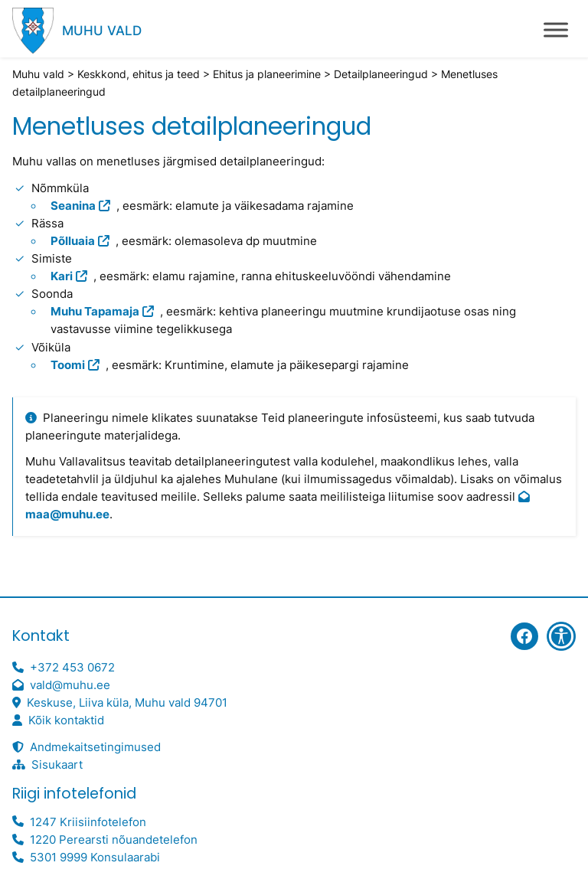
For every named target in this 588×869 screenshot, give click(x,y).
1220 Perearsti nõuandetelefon (114, 840)
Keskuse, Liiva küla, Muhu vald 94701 (127, 703)
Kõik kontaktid (66, 720)
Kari (62, 276)
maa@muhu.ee (67, 515)
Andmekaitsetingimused (95, 747)
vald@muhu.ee (70, 685)
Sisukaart (57, 765)
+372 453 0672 (72, 668)
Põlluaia (73, 241)
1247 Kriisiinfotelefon (88, 822)
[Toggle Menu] (556, 29)
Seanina (73, 206)
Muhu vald (102, 30)
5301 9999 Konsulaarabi (95, 858)
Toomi (68, 365)
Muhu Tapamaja (95, 312)
